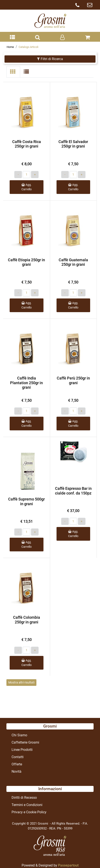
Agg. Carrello (27, 187)
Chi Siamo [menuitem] (19, 735)
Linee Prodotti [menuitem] (22, 750)
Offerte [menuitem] (17, 764)
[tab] (13, 72)
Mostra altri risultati (21, 682)
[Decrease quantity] (18, 175)
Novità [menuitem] (16, 771)
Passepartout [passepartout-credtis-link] (68, 865)
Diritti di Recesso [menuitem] (24, 798)
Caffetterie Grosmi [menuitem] (25, 742)
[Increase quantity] (35, 175)
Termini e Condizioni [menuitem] (27, 805)
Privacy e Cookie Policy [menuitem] (29, 812)
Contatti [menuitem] (18, 757)
